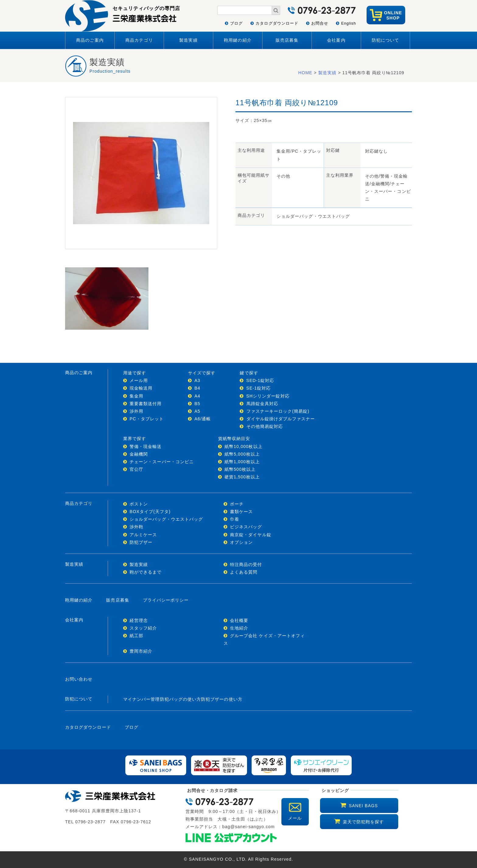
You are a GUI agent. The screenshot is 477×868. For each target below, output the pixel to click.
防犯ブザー (141, 542)
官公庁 (136, 469)
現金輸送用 (141, 388)
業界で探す (135, 439)
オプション (241, 542)
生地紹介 (239, 628)
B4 (197, 388)
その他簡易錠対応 (265, 426)
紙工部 (136, 636)
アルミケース (143, 535)
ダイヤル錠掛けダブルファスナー (281, 419)
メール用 (139, 380)
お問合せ (320, 23)
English (348, 23)
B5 (197, 404)
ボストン (139, 504)
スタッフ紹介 (143, 628)
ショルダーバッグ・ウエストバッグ (166, 519)
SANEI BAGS (363, 806)
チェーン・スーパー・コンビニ (162, 462)
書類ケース (241, 512)
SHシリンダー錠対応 (268, 396)
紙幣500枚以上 (240, 469)
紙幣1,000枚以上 (242, 462)
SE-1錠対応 (259, 388)
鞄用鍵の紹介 (238, 40)
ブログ (236, 23)
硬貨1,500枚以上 (242, 477)
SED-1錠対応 (260, 380)
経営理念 (139, 620)
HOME (305, 73)
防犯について (385, 40)
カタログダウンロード (277, 23)
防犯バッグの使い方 (181, 699)
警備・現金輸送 (146, 446)
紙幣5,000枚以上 (242, 454)
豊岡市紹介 (141, 651)
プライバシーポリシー (166, 600)
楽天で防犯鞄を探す (364, 822)
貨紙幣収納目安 (234, 439)
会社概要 (239, 620)
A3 (197, 380)
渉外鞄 (136, 527)
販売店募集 (287, 40)
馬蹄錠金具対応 (262, 404)
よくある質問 (244, 572)
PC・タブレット (147, 419)
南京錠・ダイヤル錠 (251, 535)
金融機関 (139, 454)
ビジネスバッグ (246, 527)
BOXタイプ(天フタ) (150, 512)
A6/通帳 (203, 419)
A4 (197, 396)
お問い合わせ (79, 679)
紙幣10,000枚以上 (244, 446)
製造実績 (188, 40)
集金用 (136, 396)
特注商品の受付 (246, 564)
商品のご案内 (90, 40)
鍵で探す (249, 373)
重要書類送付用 (146, 404)
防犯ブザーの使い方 (222, 699)
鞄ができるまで (146, 572)
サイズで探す (202, 373)
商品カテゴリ (139, 40)
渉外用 (136, 411)
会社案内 (336, 40)
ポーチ (237, 504)
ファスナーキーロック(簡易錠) (278, 411)
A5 (197, 411)
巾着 (235, 519)
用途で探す (135, 373)
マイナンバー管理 (142, 699)
